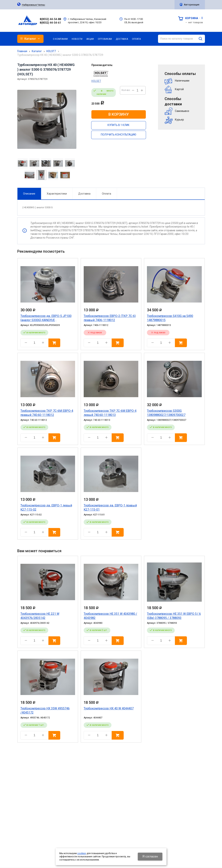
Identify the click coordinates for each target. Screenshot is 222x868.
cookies (82, 853)
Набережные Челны (33, 5)
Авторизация (192, 5)
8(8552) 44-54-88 (50, 19)
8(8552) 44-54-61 (50, 23)
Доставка (84, 194)
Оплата (106, 194)
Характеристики (57, 194)
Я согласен (150, 856)
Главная (22, 51)
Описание (29, 194)
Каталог (37, 51)
